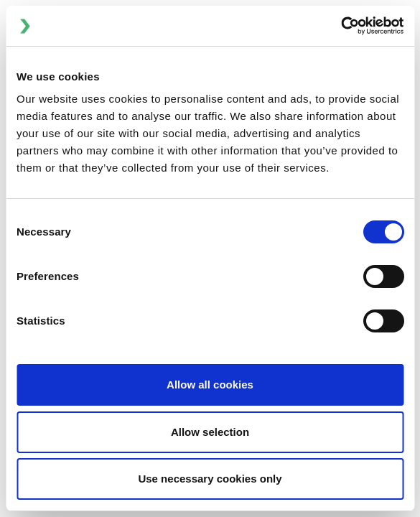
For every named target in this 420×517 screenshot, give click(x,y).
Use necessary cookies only (210, 479)
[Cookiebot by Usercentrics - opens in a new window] (341, 26)
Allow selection (210, 432)
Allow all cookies (210, 385)
